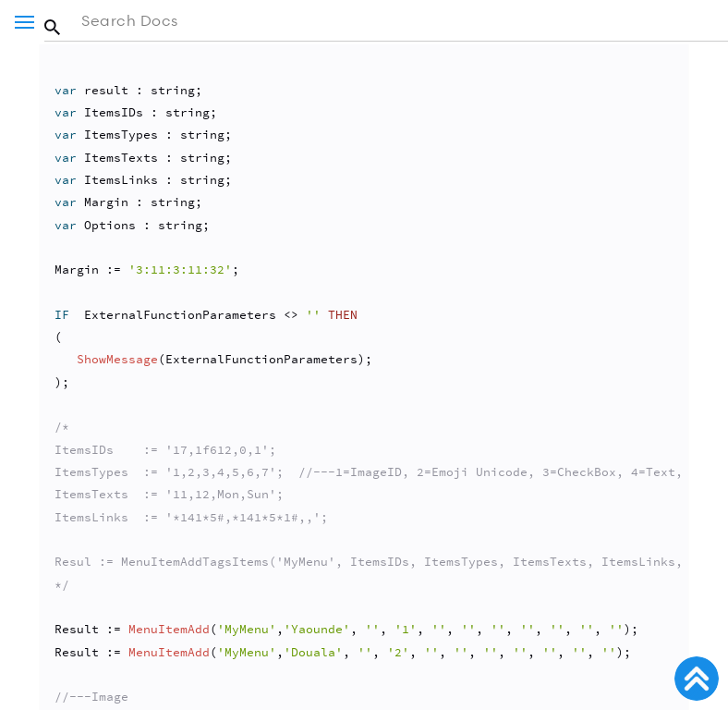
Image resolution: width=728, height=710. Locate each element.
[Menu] (24, 22)
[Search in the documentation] (386, 21)
